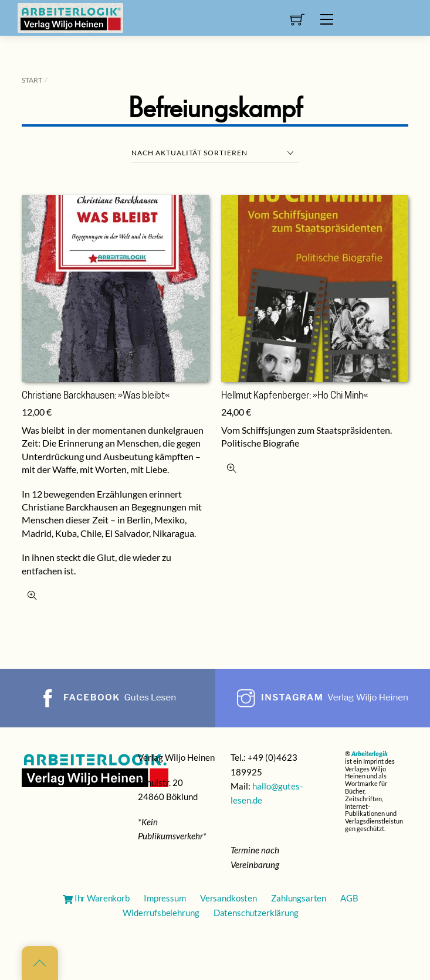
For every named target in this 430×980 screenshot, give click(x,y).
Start (32, 80)
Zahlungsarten (299, 898)
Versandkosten (228, 898)
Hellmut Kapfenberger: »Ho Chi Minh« (294, 396)
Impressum (165, 898)
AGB (349, 898)
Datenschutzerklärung (256, 913)
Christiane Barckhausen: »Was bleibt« (96, 396)
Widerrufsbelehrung (161, 913)
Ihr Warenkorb (96, 898)
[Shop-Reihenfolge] (215, 153)
